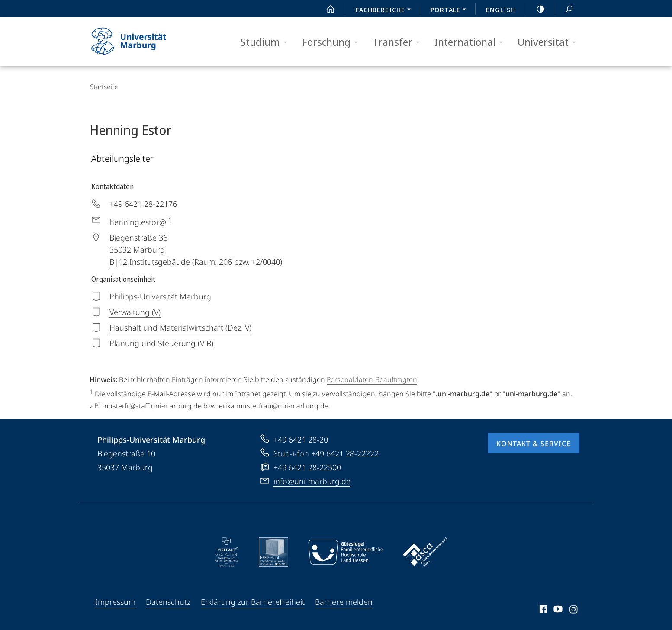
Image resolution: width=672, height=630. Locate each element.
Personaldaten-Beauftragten (372, 378)
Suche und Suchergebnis (564, 9)
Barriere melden (344, 601)
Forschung (333, 42)
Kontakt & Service (534, 442)
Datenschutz (168, 601)
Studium (267, 42)
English (501, 10)
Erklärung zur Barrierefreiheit (253, 601)
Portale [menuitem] (451, 10)
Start (326, 9)
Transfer (399, 42)
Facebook (542, 609)
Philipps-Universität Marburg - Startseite (136, 42)
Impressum (115, 601)
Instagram (574, 609)
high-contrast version (536, 9)
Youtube (557, 609)
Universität (550, 42)
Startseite (103, 87)
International (471, 42)
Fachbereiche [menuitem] (386, 10)
